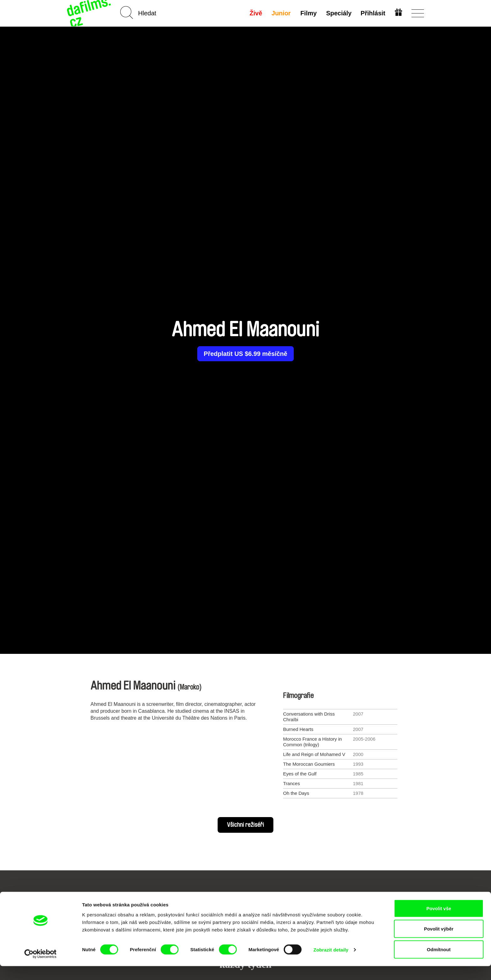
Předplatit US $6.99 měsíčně (246, 354)
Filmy (308, 13)
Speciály (338, 13)
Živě (256, 13)
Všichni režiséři (246, 825)
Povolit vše (439, 922)
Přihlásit (372, 13)
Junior (281, 13)
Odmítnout (439, 963)
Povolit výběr (439, 943)
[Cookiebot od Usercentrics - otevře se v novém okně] (41, 968)
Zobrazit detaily (331, 964)
